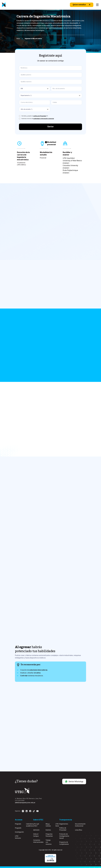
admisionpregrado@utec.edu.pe (25, 803)
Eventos (48, 830)
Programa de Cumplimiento (64, 843)
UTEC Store (57, 825)
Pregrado (18, 824)
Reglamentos (64, 824)
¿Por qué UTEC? (36, 825)
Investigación (19, 832)
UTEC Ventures (18, 837)
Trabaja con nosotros (49, 842)
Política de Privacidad (63, 829)
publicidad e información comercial (44, 119)
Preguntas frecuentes (49, 835)
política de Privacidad (40, 116)
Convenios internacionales (38, 841)
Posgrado (18, 828)
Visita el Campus (36, 835)
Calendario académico (30, 825)
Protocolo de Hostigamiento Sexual (64, 836)
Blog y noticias (48, 825)
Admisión (36, 830)
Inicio (18, 39)
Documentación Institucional (80, 825)
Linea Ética (79, 830)
